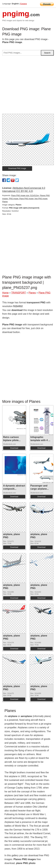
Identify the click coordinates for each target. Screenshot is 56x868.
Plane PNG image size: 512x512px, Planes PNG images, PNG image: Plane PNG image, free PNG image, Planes (26, 199)
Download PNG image (17, 168)
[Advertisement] (28, 86)
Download (14, 448)
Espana (24, 4)
